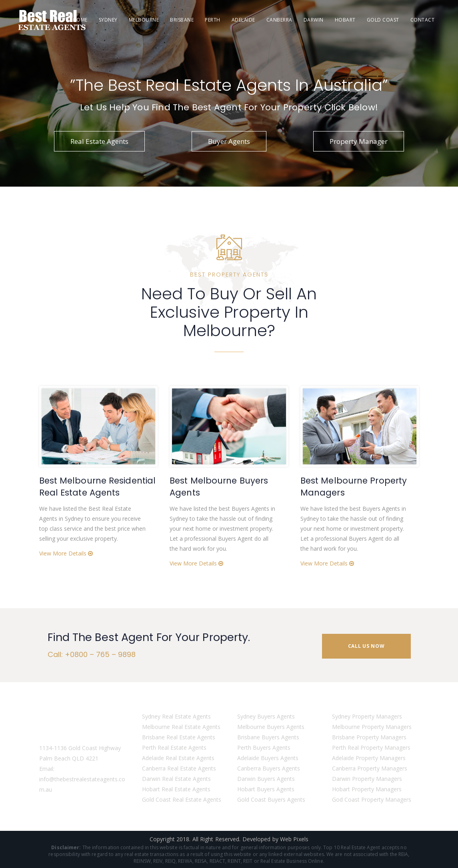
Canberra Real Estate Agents (179, 768)
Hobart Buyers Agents (266, 789)
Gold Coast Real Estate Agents (182, 799)
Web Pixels (294, 839)
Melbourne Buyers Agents (271, 727)
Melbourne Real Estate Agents (181, 727)
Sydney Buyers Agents (266, 716)
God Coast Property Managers (372, 799)
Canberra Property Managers (370, 768)
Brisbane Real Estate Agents (179, 737)
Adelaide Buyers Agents (268, 758)
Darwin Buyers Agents (266, 779)
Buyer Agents (229, 141)
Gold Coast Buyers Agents (271, 799)
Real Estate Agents (99, 141)
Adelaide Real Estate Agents (178, 758)
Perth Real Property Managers (371, 748)
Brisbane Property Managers (369, 737)
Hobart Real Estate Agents (176, 789)
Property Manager (359, 141)
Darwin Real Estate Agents (176, 779)
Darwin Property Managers (367, 779)
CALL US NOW (366, 646)
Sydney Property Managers (367, 716)
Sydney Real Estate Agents (176, 716)
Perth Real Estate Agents (174, 748)
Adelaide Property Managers (369, 758)
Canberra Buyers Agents (269, 768)
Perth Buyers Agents (264, 748)
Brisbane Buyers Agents (268, 737)
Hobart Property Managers (367, 789)
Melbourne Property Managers (372, 727)
